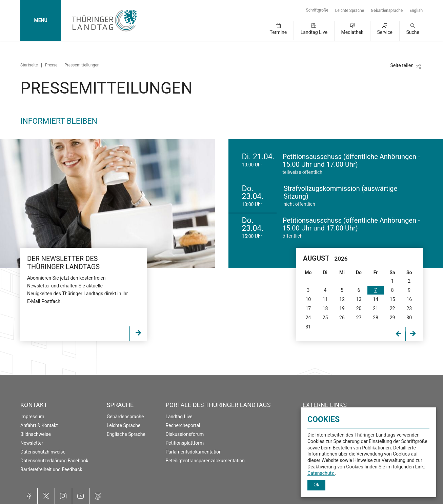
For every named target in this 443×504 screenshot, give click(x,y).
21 (376, 308)
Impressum (32, 417)
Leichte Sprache (350, 11)
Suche (413, 32)
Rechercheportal (183, 425)
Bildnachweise (36, 434)
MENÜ (41, 20)
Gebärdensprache (387, 11)
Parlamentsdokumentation (193, 452)
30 (409, 318)
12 (342, 299)
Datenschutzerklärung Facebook (54, 461)
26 (342, 318)
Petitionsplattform (185, 443)
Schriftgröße (317, 10)
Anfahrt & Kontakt (39, 425)
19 (342, 308)
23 (409, 308)
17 (308, 308)
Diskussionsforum (185, 434)
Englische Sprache (126, 434)
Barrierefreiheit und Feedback (51, 469)
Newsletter (32, 443)
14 (376, 299)
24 (308, 318)
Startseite (29, 65)
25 (325, 318)
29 (392, 318)
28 (376, 318)
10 (308, 299)
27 (359, 318)
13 (359, 299)
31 (308, 327)
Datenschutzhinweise (43, 452)
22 (392, 308)
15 (392, 299)
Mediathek (352, 32)
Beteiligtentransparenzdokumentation (205, 461)
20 (359, 308)
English (416, 11)
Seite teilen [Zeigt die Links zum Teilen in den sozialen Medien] (402, 65)
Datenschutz (321, 473)
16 (409, 299)
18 (325, 308)
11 (325, 299)
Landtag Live (314, 32)
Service (385, 32)
